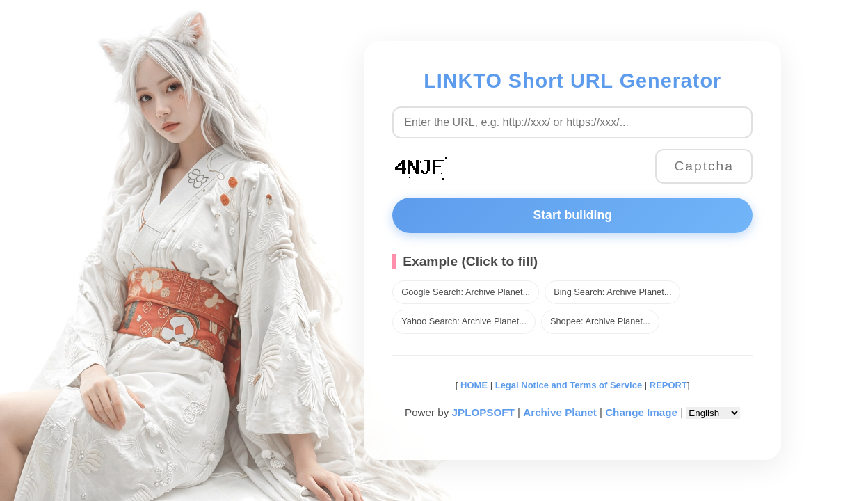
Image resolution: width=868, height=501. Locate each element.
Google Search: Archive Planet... (466, 292)
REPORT (668, 385)
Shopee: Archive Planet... (600, 321)
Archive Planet (560, 412)
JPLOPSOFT (483, 412)
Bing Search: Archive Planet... (612, 292)
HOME (473, 385)
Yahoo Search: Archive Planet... (464, 321)
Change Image (641, 412)
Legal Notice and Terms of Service (569, 385)
